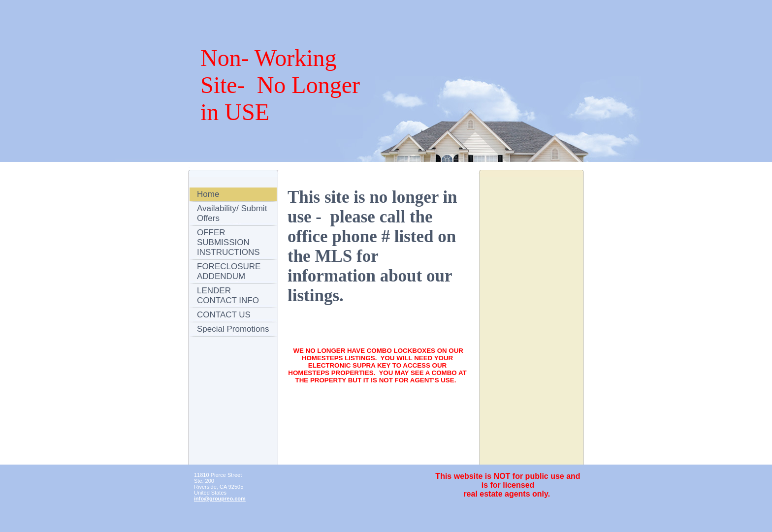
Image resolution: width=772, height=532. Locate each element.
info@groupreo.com (220, 499)
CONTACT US (224, 315)
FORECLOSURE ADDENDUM (229, 271)
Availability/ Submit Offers (232, 213)
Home (208, 194)
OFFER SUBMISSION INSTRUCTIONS (228, 242)
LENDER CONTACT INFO (228, 296)
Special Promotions (233, 329)
